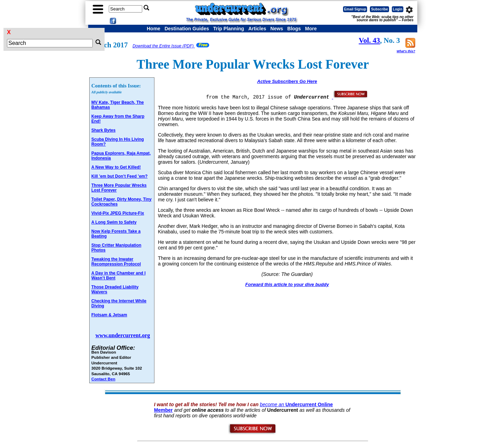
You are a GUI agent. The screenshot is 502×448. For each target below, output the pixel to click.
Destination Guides (187, 29)
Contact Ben (103, 379)
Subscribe (379, 9)
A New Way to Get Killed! (116, 167)
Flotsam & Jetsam (109, 315)
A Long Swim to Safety (114, 222)
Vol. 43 (369, 40)
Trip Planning (229, 29)
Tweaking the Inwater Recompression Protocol (116, 262)
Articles (257, 29)
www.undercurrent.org (123, 335)
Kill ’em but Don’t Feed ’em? (119, 176)
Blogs (294, 29)
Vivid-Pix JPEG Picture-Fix (118, 213)
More (311, 29)
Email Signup (355, 9)
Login (398, 9)
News (277, 29)
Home (154, 29)
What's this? (406, 51)
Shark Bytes (103, 130)
